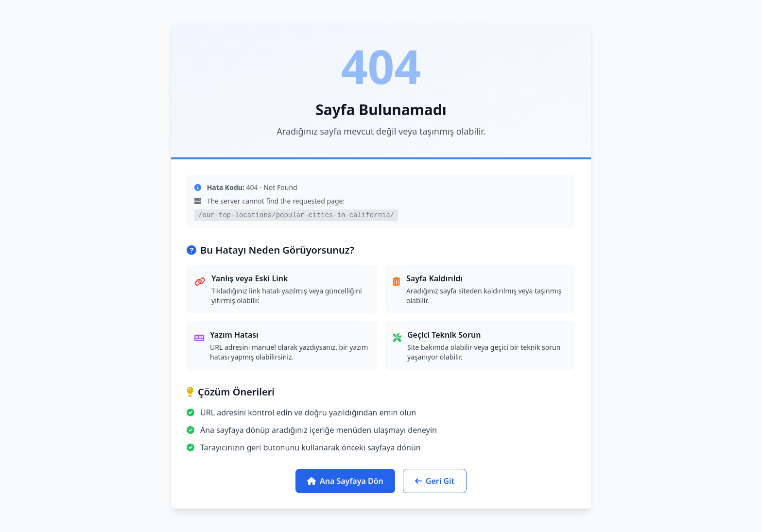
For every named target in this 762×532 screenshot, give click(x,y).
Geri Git (435, 481)
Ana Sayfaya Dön (345, 481)
